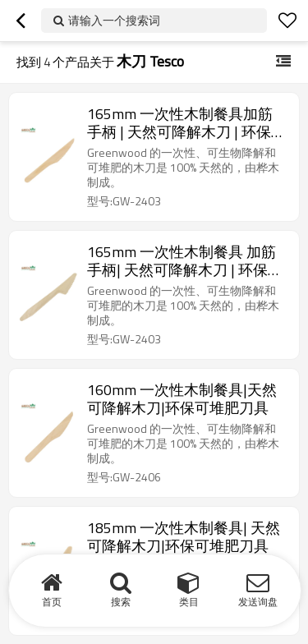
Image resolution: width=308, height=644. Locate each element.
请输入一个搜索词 (114, 20)
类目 (189, 602)
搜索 (121, 602)
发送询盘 (258, 602)
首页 (52, 602)
